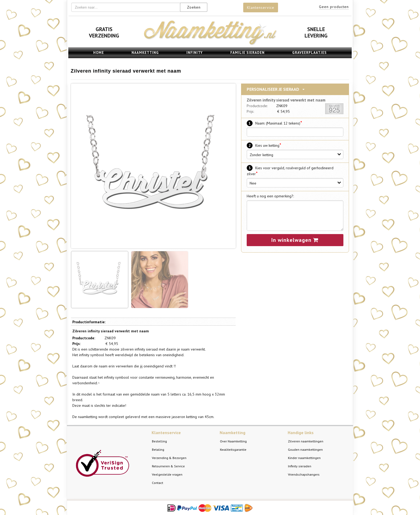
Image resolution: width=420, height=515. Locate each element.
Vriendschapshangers (304, 474)
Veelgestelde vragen (167, 474)
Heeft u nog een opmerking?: (270, 196)
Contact (157, 483)
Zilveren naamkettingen (306, 441)
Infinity (195, 53)
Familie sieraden (247, 53)
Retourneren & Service (168, 466)
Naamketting (145, 53)
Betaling (158, 450)
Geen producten (334, 7)
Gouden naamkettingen (305, 450)
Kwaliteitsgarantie (233, 450)
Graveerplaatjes (310, 53)
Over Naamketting (233, 441)
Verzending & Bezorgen (169, 458)
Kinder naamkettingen (304, 458)
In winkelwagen (295, 240)
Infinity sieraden (300, 466)
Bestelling (159, 441)
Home (99, 53)
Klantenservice (261, 7)
